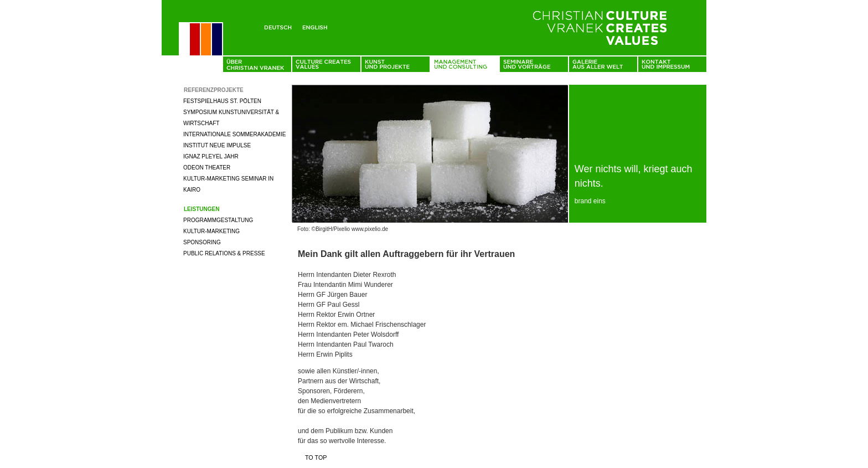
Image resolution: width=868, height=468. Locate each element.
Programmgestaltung (218, 220)
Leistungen (201, 209)
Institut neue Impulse (217, 145)
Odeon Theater (207, 168)
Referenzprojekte (214, 90)
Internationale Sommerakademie (234, 134)
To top (316, 457)
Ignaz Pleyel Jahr (211, 156)
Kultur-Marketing (211, 231)
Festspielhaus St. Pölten (222, 101)
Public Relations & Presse (224, 253)
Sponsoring (202, 242)
